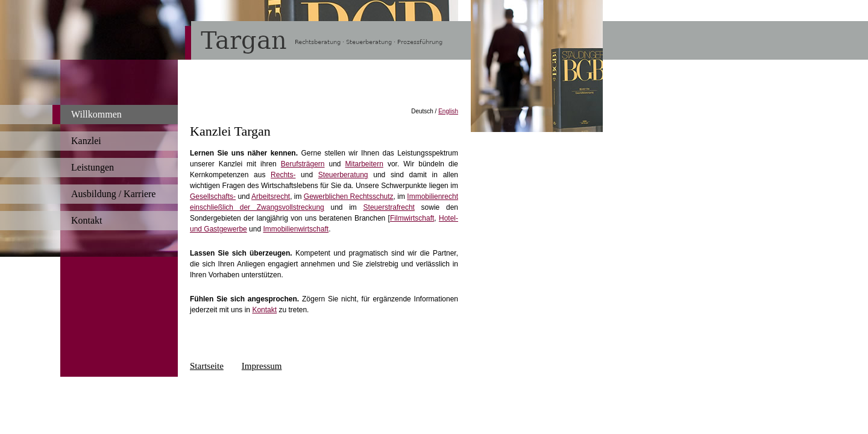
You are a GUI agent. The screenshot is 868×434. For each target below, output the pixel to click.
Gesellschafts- (213, 197)
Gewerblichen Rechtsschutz (349, 197)
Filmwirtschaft (412, 218)
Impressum (262, 366)
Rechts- (283, 175)
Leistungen (93, 167)
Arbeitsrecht (271, 197)
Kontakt (87, 220)
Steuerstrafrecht (389, 207)
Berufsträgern (303, 164)
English (448, 111)
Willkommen (96, 114)
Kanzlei (86, 141)
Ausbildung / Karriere (113, 194)
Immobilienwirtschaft (296, 229)
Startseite (207, 366)
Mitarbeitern (364, 164)
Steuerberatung (343, 175)
